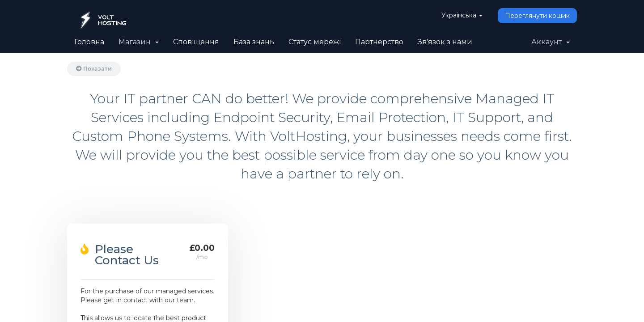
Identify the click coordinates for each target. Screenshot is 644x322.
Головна (89, 42)
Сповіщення (196, 42)
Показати (94, 68)
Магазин (139, 42)
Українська (462, 15)
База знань (254, 42)
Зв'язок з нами (445, 42)
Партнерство (379, 42)
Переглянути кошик (537, 16)
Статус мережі (315, 42)
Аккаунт (551, 42)
